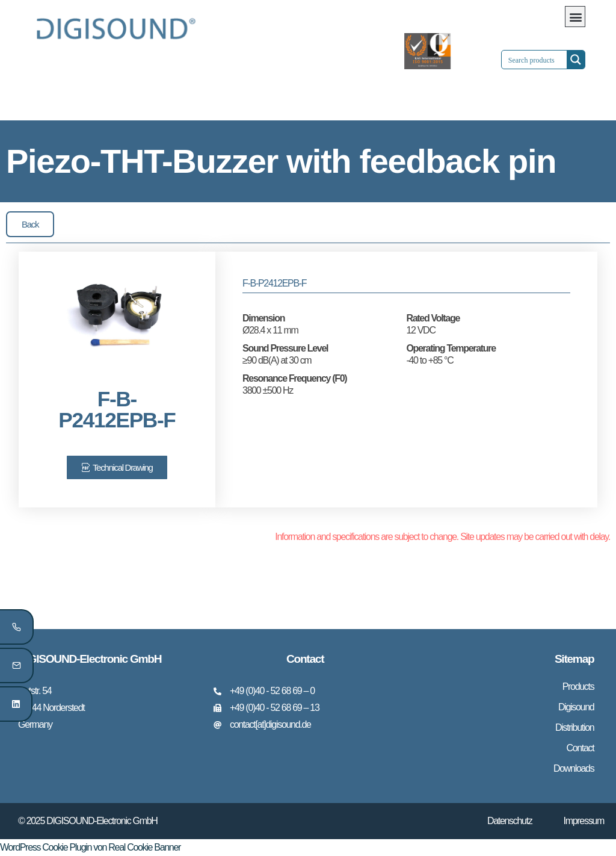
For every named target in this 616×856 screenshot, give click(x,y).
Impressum (584, 821)
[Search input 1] (544, 60)
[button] (575, 17)
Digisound (576, 707)
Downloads (574, 768)
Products (578, 687)
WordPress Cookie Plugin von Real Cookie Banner (90, 847)
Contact (580, 748)
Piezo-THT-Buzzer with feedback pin (281, 161)
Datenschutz (510, 821)
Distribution (574, 727)
